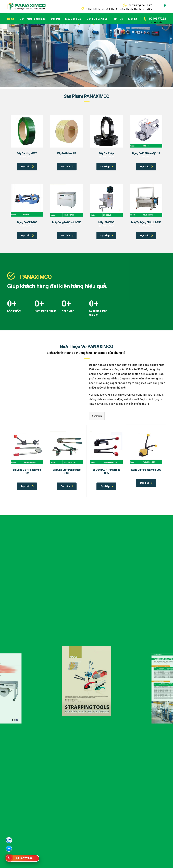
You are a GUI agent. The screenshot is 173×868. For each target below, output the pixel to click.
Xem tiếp (97, 416)
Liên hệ (133, 19)
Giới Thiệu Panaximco (33, 19)
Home (11, 19)
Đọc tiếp (27, 167)
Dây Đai (55, 19)
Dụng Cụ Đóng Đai (97, 19)
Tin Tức (118, 19)
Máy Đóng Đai (73, 19)
